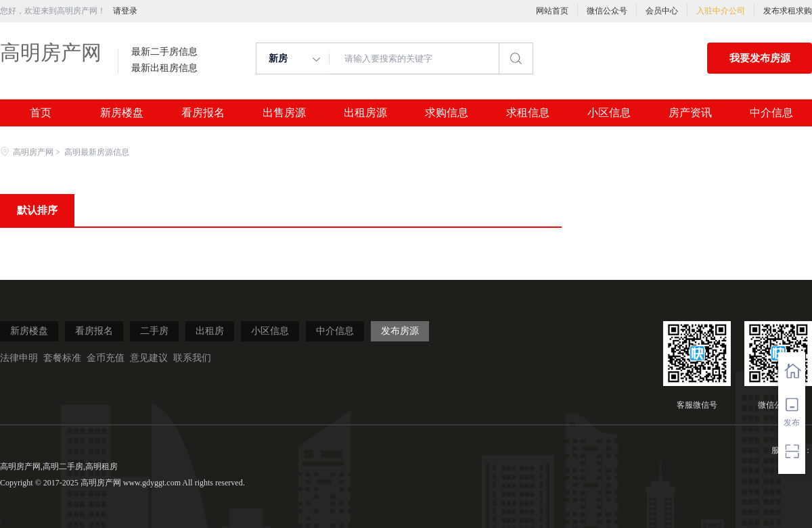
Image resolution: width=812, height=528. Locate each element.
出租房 (210, 331)
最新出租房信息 (164, 68)
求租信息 (528, 113)
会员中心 (662, 11)
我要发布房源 (760, 58)
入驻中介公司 (721, 11)
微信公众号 (607, 11)
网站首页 (552, 11)
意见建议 (149, 358)
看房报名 (203, 113)
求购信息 (447, 113)
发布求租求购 (788, 11)
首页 (41, 113)
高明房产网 (51, 52)
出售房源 (284, 113)
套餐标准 (62, 358)
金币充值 (106, 358)
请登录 (125, 11)
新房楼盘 (122, 113)
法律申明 (19, 358)
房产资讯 (690, 113)
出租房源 (365, 113)
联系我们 (192, 358)
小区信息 (609, 113)
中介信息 (771, 113)
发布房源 (400, 331)
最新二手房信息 (164, 52)
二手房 (154, 331)
